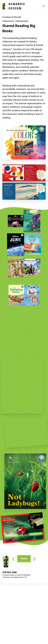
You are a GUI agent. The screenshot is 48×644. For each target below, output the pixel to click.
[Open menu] (43, 6)
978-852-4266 (10, 572)
